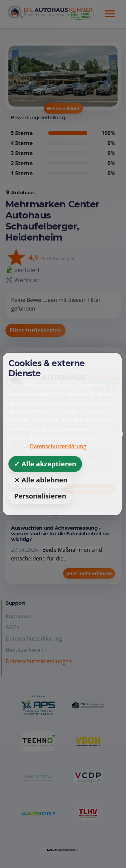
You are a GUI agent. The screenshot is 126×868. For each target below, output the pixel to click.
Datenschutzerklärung (58, 446)
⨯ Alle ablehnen (41, 480)
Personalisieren (40, 496)
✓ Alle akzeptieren (45, 464)
